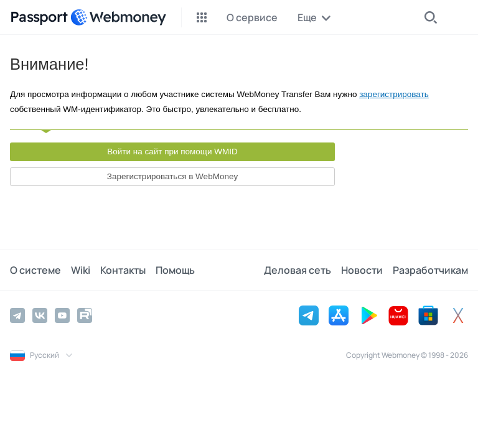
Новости (362, 270)
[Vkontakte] (40, 315)
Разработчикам (430, 270)
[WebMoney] (118, 17)
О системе (35, 270)
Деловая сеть (298, 270)
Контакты (123, 270)
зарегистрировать (394, 94)
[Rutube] (85, 315)
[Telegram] (17, 315)
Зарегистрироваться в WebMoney (172, 176)
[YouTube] (62, 315)
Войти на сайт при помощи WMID (172, 152)
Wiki (81, 270)
